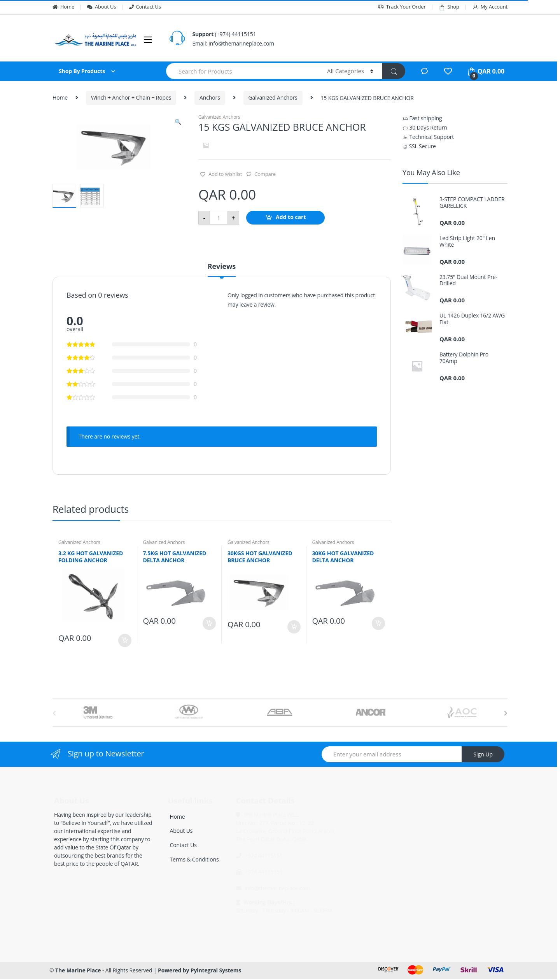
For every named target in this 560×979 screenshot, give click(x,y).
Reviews (222, 267)
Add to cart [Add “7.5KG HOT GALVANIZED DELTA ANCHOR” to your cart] (209, 623)
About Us (101, 7)
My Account (490, 7)
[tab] (222, 270)
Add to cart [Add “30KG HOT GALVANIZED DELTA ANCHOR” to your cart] (378, 623)
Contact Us (145, 7)
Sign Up (483, 754)
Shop (449, 7)
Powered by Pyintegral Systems (199, 970)
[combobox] (242, 71)
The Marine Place (78, 970)
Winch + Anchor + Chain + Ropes (131, 97)
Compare (265, 174)
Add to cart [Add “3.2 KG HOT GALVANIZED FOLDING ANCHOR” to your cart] (124, 640)
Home (63, 7)
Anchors (210, 97)
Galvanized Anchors (273, 97)
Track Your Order (402, 7)
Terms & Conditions (194, 859)
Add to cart (291, 217)
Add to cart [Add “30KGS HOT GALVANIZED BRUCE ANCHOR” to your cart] (294, 627)
